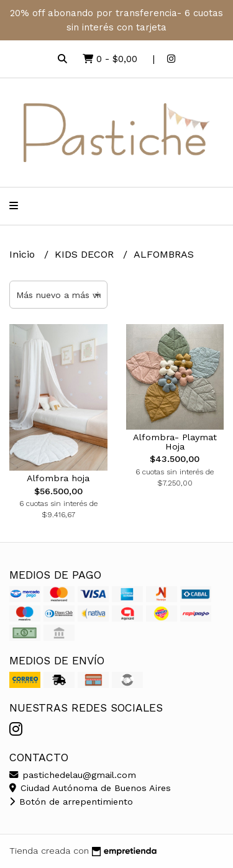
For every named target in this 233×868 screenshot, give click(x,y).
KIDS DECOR (86, 254)
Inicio (24, 254)
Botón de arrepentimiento (71, 802)
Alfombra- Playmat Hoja (175, 441)
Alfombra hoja (58, 478)
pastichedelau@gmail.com (73, 775)
